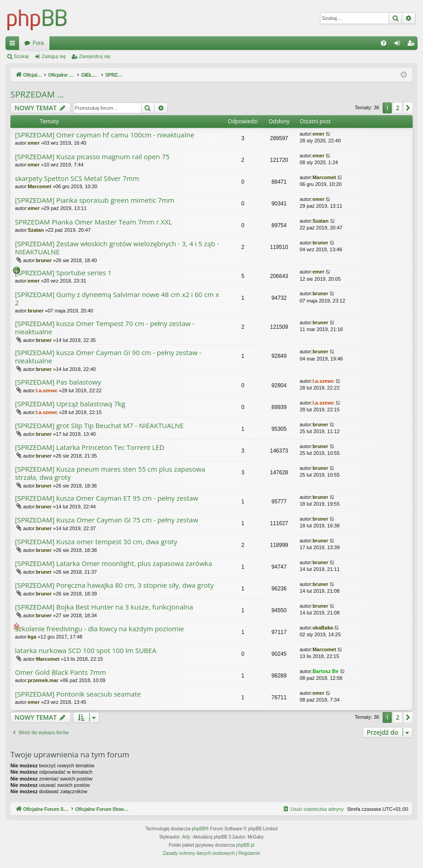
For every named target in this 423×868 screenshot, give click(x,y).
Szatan (36, 230)
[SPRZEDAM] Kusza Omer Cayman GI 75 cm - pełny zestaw (107, 520)
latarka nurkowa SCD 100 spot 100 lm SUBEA (86, 651)
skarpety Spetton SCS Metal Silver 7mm (77, 178)
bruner (44, 260)
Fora (193, 43)
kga (32, 637)
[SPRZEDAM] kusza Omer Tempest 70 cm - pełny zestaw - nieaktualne (105, 328)
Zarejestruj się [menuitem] (413, 45)
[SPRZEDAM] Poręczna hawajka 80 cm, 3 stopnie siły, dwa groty (114, 585)
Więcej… (14, 45)
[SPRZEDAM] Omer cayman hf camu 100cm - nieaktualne (105, 135)
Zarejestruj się (95, 56)
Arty (186, 837)
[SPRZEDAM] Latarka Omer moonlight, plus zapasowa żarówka (114, 563)
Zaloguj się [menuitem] (399, 45)
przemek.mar (43, 680)
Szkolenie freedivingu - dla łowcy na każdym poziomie (100, 629)
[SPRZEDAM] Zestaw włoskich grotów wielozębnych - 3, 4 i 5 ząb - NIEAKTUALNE (117, 248)
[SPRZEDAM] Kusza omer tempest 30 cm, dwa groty (96, 542)
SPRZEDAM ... (37, 94)
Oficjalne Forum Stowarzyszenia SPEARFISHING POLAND (96, 43)
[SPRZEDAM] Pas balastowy (58, 382)
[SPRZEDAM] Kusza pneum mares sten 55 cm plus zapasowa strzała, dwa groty (110, 473)
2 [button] (398, 108)
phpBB (199, 829)
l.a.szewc (47, 390)
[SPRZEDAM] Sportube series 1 (63, 273)
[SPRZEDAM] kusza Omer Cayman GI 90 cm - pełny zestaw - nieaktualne (108, 357)
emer (34, 143)
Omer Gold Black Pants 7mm (61, 672)
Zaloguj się (54, 56)
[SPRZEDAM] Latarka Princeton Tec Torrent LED (90, 447)
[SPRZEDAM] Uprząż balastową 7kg (70, 404)
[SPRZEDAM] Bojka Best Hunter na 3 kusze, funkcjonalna (104, 607)
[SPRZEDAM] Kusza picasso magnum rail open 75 (92, 157)
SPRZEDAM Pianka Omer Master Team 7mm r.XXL (94, 222)
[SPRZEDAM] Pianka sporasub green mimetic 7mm (95, 200)
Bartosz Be (325, 671)
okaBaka (323, 628)
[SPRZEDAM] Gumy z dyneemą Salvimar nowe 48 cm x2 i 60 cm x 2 (117, 299)
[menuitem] (384, 43)
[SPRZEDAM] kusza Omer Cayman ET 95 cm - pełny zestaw (107, 498)
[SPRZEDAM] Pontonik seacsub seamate (78, 694)
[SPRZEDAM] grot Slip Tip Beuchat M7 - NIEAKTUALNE (99, 426)
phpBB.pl (245, 846)
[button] (408, 108)
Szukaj (21, 56)
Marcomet (39, 186)
